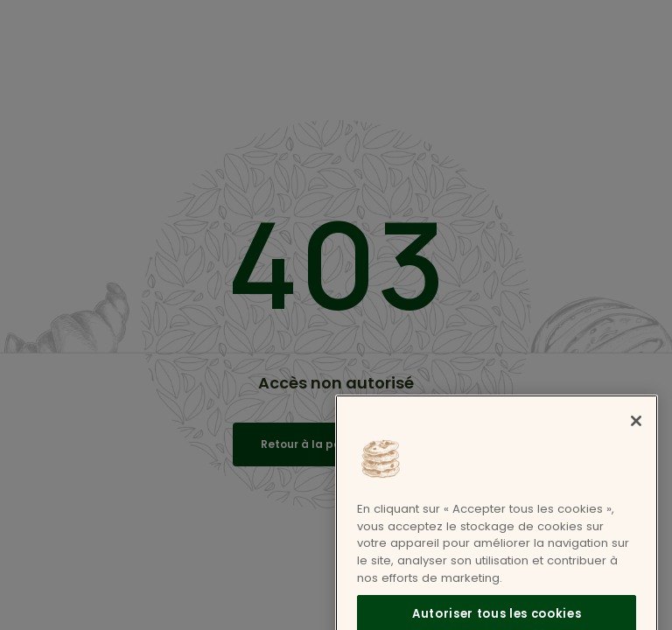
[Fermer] (636, 433)
